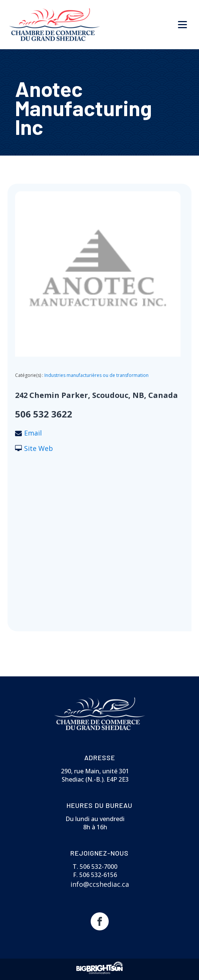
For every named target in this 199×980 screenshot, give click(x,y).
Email (33, 433)
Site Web (39, 448)
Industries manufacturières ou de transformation (96, 375)
